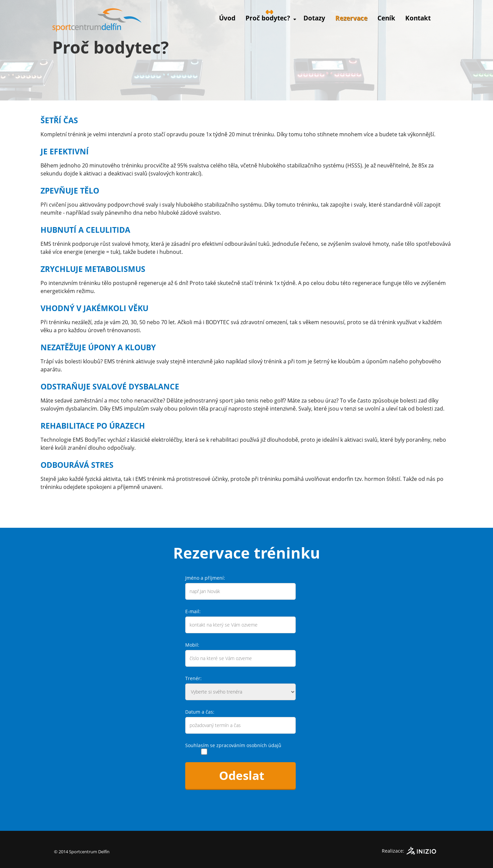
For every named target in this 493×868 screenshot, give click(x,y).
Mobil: (192, 645)
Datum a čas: (200, 712)
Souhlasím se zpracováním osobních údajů (233, 745)
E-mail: (193, 611)
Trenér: (193, 678)
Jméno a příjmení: (205, 578)
